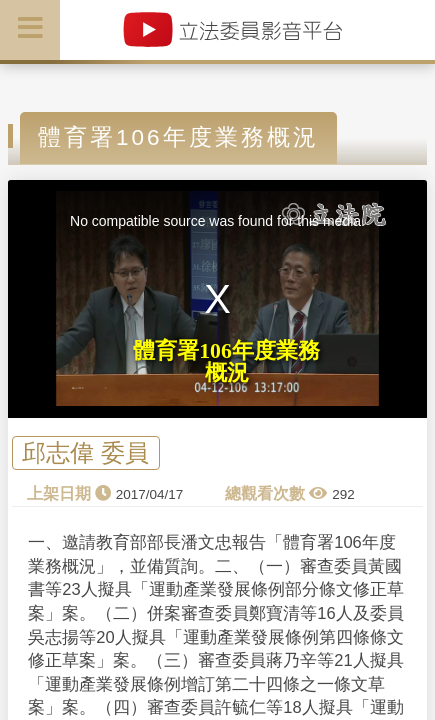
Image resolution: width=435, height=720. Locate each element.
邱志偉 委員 (85, 453)
